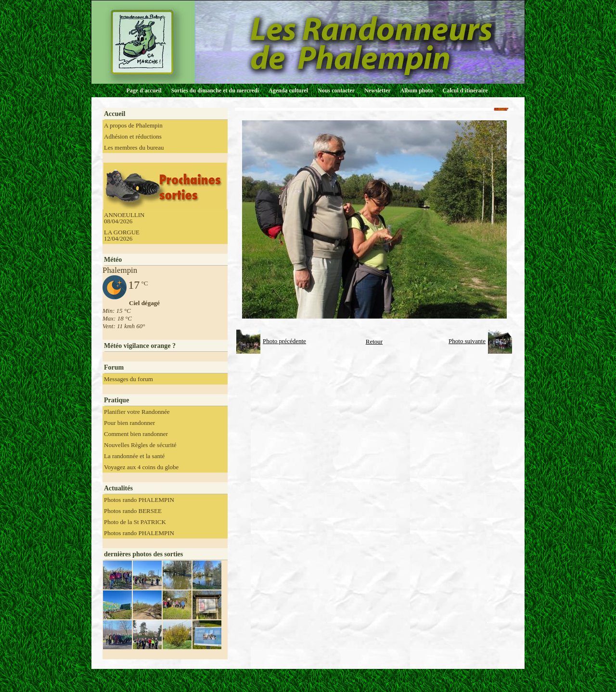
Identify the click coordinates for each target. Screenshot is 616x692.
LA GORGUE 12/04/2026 (122, 235)
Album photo (417, 90)
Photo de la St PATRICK (135, 522)
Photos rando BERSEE (133, 511)
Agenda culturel (288, 90)
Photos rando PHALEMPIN (139, 500)
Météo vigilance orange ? (140, 346)
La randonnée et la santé (134, 456)
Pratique (116, 400)
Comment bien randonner (136, 434)
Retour (374, 341)
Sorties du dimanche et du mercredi (215, 90)
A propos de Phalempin (133, 125)
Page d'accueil (144, 90)
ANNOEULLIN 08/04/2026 (124, 218)
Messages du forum (128, 379)
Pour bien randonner (129, 423)
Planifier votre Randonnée (137, 412)
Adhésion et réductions (133, 136)
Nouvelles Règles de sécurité (140, 445)
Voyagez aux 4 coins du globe (141, 467)
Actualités (118, 488)
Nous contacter (336, 90)
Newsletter (378, 90)
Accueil (115, 114)
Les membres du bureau (134, 147)
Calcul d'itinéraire (465, 90)
